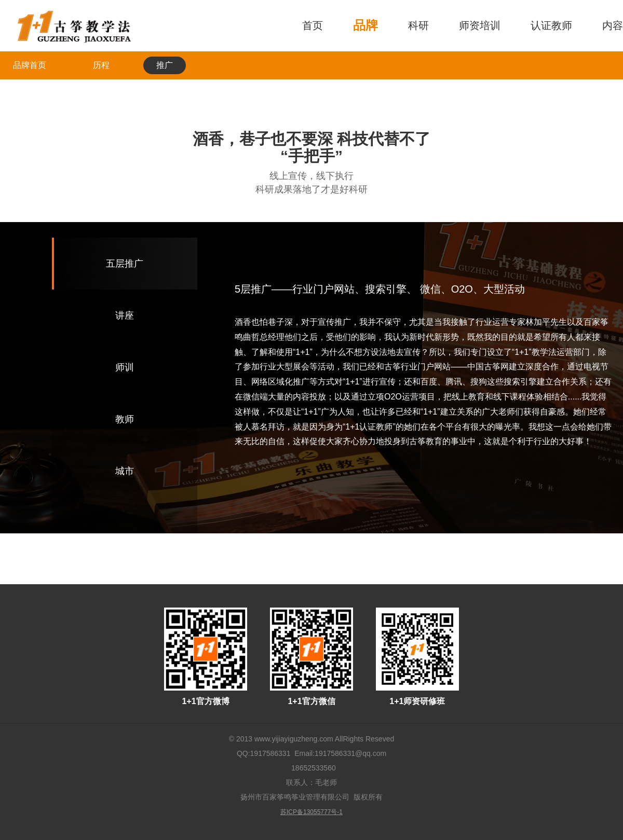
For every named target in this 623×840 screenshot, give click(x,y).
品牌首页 (30, 65)
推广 (165, 65)
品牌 (365, 25)
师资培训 (480, 25)
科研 (418, 25)
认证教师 (551, 25)
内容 (613, 25)
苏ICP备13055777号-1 (311, 812)
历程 (101, 65)
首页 (313, 25)
